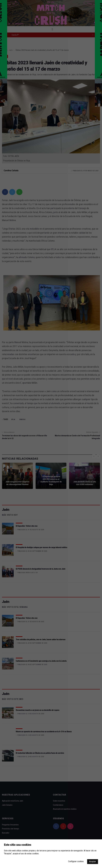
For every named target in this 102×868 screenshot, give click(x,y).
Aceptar (93, 862)
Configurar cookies (76, 861)
